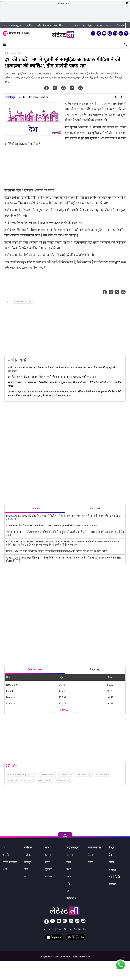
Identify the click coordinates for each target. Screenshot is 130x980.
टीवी (26, 869)
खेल (47, 848)
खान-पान (70, 855)
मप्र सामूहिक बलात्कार (23, 301)
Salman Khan (62, 780)
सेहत (69, 877)
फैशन (69, 869)
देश (4, 848)
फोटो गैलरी (114, 877)
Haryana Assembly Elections (22, 774)
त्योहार (69, 884)
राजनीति (7, 855)
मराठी (100, 26)
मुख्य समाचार (94, 848)
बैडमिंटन (49, 877)
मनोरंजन (28, 848)
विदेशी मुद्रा (95, 670)
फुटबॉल (49, 869)
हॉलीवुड (28, 862)
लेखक (91, 855)
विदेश (112, 848)
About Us (49, 929)
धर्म (68, 891)
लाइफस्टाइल (73, 848)
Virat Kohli (13, 780)
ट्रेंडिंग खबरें (95, 509)
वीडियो (112, 885)
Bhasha (22, 97)
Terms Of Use (64, 929)
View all (65, 710)
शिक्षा (5, 869)
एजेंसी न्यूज (10, 97)
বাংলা (109, 26)
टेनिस (48, 862)
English (79, 26)
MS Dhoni (28, 780)
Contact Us (80, 929)
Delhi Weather (84, 774)
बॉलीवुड (28, 855)
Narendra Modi (48, 774)
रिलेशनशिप (71, 898)
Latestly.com (61, 957)
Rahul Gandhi (44, 780)
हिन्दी (91, 26)
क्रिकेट (48, 855)
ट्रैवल (69, 862)
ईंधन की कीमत (35, 670)
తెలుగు (120, 26)
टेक (111, 855)
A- (116, 97)
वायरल (112, 870)
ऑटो (111, 863)
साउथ (27, 877)
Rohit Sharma (103, 774)
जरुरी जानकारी (10, 862)
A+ (122, 97)
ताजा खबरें (35, 509)
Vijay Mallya (66, 774)
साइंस (91, 862)
